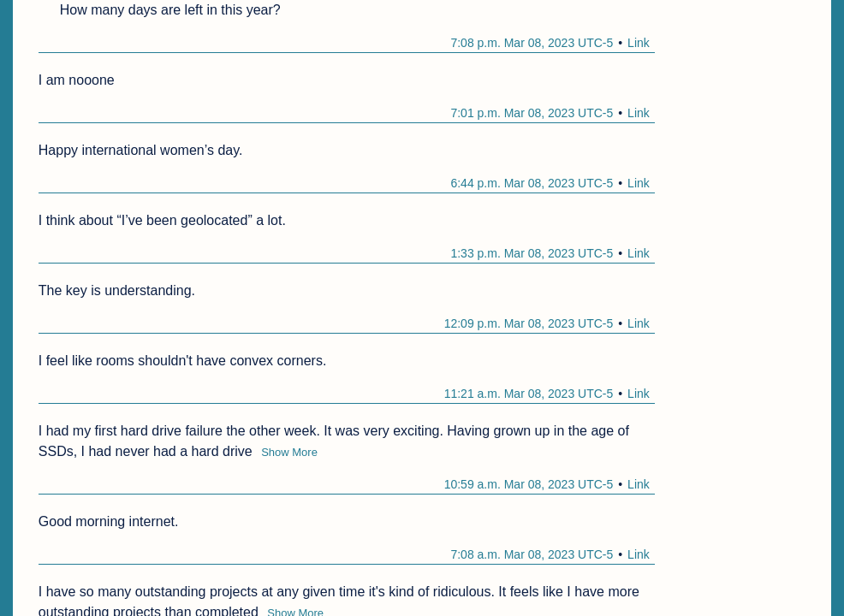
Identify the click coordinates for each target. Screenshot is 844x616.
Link (639, 43)
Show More (289, 452)
